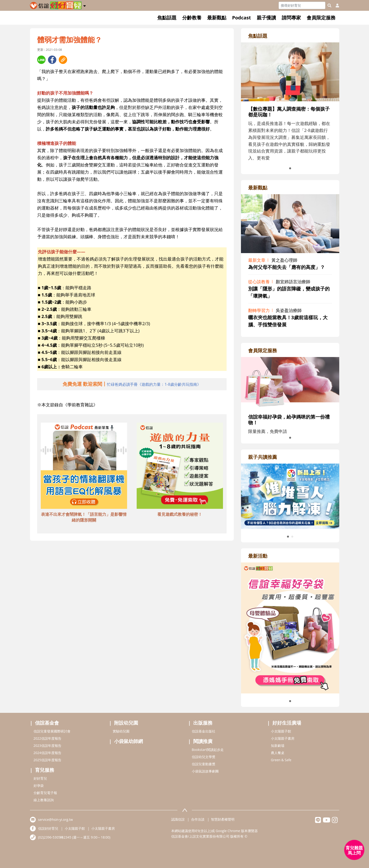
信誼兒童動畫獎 (204, 764)
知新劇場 (278, 746)
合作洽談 (198, 819)
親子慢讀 (266, 18)
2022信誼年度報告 (47, 738)
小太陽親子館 (281, 731)
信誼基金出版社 (204, 731)
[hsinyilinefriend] (318, 821)
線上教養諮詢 (44, 800)
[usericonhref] (335, 6)
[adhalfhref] (132, 384)
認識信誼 (178, 819)
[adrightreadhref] (290, 496)
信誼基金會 (47, 723)
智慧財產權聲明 (223, 819)
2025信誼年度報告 (47, 760)
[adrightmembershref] (290, 383)
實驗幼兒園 (121, 731)
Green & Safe (281, 760)
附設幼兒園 (126, 723)
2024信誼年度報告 (47, 753)
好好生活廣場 (287, 723)
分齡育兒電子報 (45, 793)
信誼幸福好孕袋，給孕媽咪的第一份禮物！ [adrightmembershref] (289, 420)
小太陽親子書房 (283, 738)
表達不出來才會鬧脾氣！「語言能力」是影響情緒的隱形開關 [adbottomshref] (84, 517)
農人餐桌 (278, 753)
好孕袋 (39, 786)
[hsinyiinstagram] (335, 821)
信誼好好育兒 (48, 828)
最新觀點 (217, 18)
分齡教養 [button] (192, 18)
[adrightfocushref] (290, 115)
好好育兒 (40, 778)
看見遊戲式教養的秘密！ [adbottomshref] (180, 514)
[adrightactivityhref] (290, 627)
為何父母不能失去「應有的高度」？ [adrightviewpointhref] (287, 267)
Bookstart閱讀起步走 (208, 750)
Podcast (242, 18)
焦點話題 (167, 18)
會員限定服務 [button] (321, 18)
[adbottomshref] (84, 466)
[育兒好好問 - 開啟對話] (354, 850)
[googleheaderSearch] (329, 6)
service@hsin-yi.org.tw (56, 820)
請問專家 (291, 18)
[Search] (302, 5)
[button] (85, 5)
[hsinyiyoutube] (326, 821)
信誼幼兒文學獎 (204, 757)
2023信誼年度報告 (47, 746)
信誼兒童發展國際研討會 (52, 731)
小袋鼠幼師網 (129, 741)
